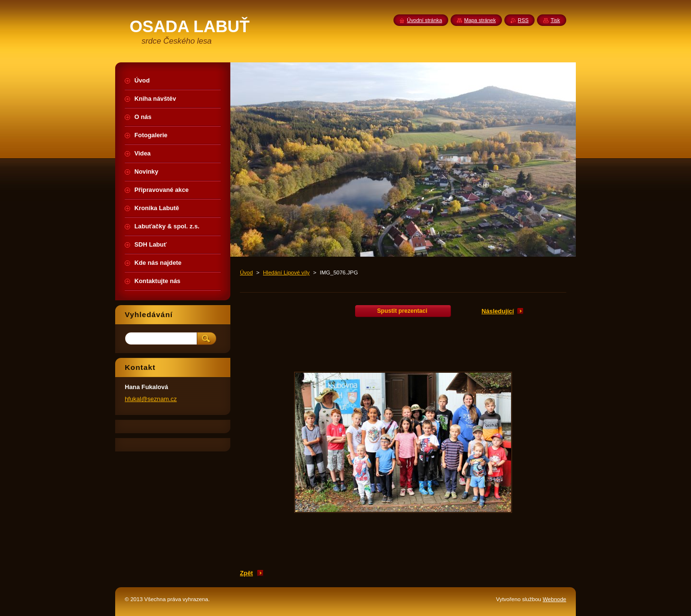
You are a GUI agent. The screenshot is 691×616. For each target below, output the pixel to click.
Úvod (246, 272)
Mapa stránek (480, 20)
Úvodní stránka (424, 20)
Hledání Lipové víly (286, 272)
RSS (523, 20)
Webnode (554, 599)
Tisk (555, 20)
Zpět (246, 573)
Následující (498, 311)
